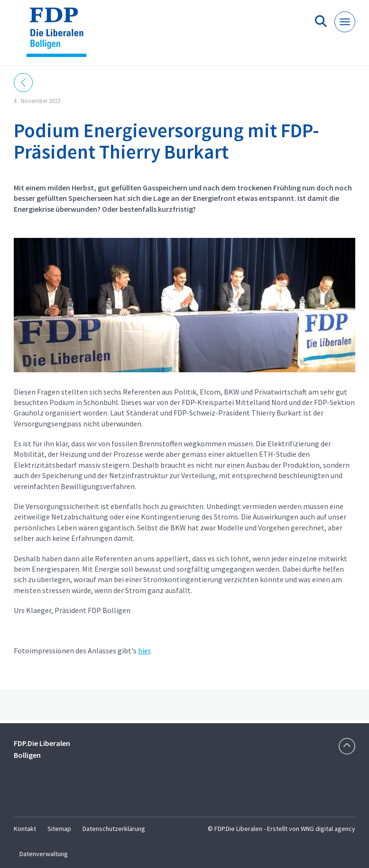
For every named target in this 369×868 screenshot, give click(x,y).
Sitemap (59, 829)
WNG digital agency (328, 829)
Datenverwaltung (44, 854)
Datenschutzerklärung (114, 829)
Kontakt (25, 829)
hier (144, 651)
